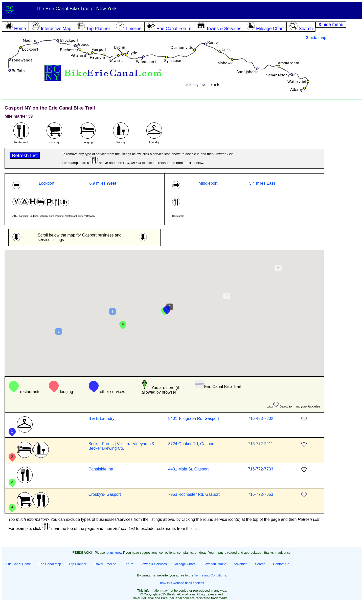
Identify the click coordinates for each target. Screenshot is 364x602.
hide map (316, 38)
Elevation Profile (214, 564)
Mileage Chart (185, 564)
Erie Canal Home (18, 564)
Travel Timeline (105, 564)
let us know (114, 553)
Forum (129, 564)
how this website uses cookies (182, 583)
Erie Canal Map (50, 564)
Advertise (241, 564)
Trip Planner (78, 564)
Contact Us (281, 564)
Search (260, 564)
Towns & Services (154, 564)
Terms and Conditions (210, 575)
